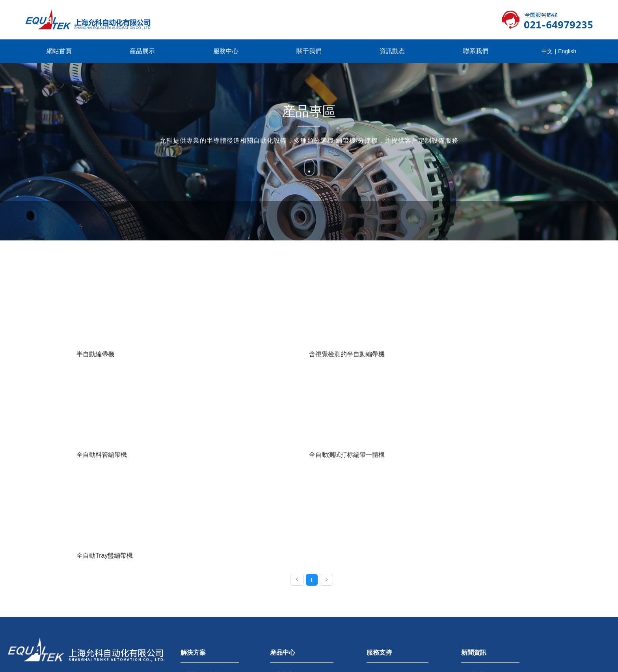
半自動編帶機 (95, 354)
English (567, 51)
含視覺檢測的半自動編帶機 (233, 354)
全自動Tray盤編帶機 (105, 459)
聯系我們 (476, 51)
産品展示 (142, 51)
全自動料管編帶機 (338, 354)
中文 (547, 51)
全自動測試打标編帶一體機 (469, 354)
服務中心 (226, 51)
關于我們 (309, 51)
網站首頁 (59, 51)
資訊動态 (392, 51)
